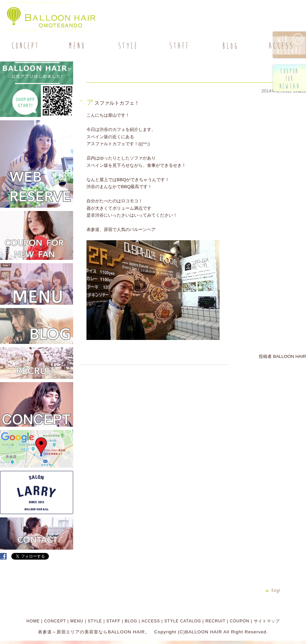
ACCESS (151, 621)
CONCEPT (55, 621)
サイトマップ (267, 621)
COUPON (240, 621)
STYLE (95, 621)
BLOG (131, 621)
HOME (33, 621)
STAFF (113, 621)
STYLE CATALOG (183, 621)
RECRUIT (215, 621)
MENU (77, 621)
